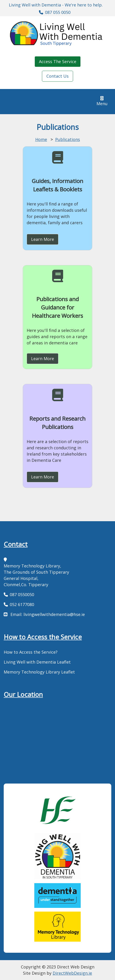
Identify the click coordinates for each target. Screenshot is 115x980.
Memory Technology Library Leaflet (39, 672)
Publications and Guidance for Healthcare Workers (57, 307)
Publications (68, 139)
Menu (104, 101)
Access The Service (58, 61)
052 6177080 (22, 604)
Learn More (43, 239)
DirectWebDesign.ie (72, 973)
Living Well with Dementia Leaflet (37, 662)
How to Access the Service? (31, 652)
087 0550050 (22, 594)
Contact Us (57, 76)
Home (41, 139)
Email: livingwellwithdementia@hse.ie (47, 614)
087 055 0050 (58, 12)
